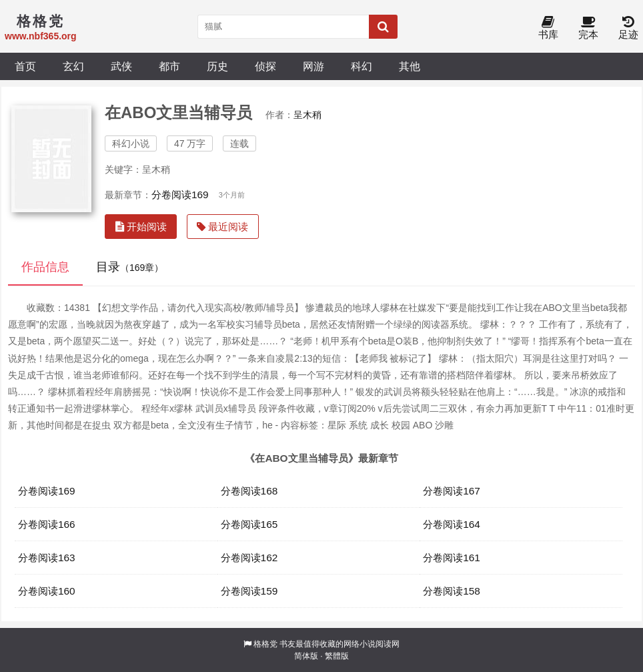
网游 (313, 66)
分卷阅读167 (452, 491)
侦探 (265, 66)
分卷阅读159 (249, 591)
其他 (410, 66)
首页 (25, 66)
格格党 (265, 644)
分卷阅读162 (249, 558)
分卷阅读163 (47, 558)
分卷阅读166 (47, 524)
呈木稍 (307, 115)
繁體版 (337, 656)
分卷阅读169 (180, 195)
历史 (217, 66)
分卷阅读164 (452, 524)
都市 (169, 66)
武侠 (121, 66)
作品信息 (45, 267)
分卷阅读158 (452, 591)
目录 (130, 267)
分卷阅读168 (249, 491)
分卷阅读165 (249, 524)
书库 (548, 28)
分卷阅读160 (47, 591)
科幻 (362, 66)
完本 (588, 28)
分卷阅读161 (452, 558)
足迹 (628, 28)
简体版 (306, 656)
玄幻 (73, 66)
